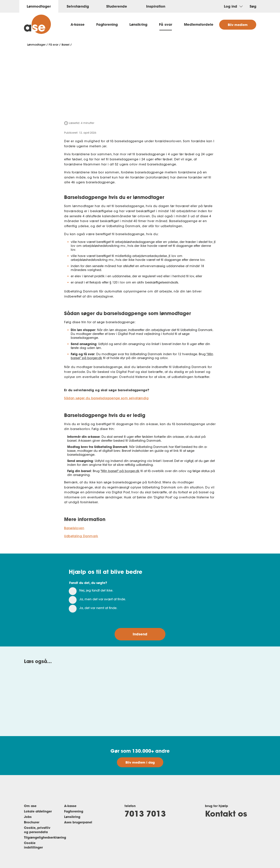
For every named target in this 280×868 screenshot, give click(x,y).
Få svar (166, 24)
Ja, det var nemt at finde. (98, 608)
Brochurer (32, 822)
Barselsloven (74, 528)
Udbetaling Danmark (81, 536)
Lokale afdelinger (38, 811)
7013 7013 (145, 813)
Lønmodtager (36, 45)
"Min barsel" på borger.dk (120, 471)
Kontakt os (226, 813)
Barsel (65, 45)
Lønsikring (138, 24)
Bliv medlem (238, 25)
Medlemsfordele (199, 24)
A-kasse (78, 24)
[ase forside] (37, 24)
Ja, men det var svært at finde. (103, 599)
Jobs (28, 817)
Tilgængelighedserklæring (45, 837)
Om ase (30, 806)
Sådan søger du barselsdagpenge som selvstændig (106, 398)
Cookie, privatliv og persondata (37, 830)
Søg (253, 6)
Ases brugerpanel (78, 822)
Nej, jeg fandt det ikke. (96, 590)
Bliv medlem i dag (140, 762)
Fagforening (107, 24)
